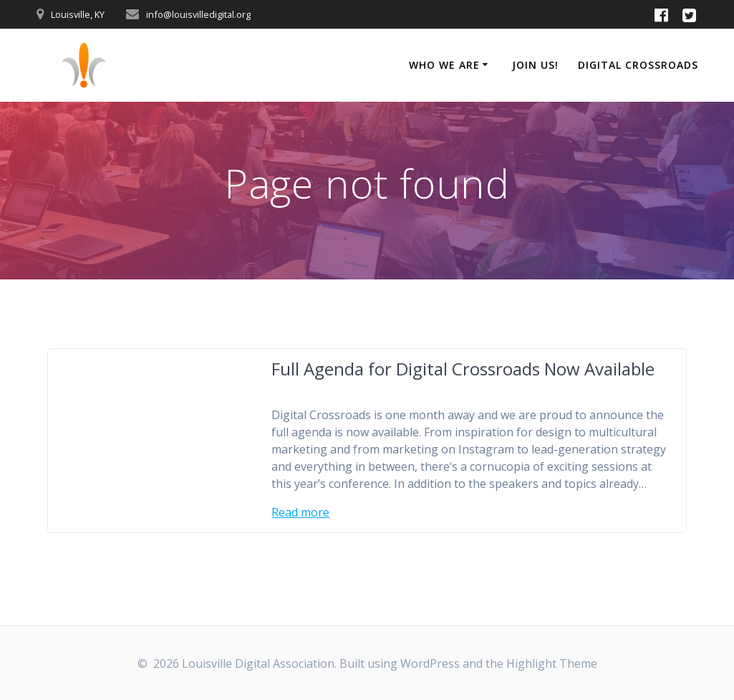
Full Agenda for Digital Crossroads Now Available (463, 369)
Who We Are (444, 65)
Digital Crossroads (638, 65)
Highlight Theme (552, 663)
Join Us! (535, 65)
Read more (300, 512)
